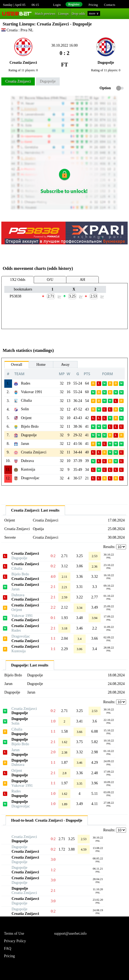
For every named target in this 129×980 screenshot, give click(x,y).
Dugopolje (48, 81)
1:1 (53, 638)
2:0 (53, 752)
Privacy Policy (15, 941)
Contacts (109, 5)
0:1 (53, 618)
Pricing (93, 5)
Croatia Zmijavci (18, 81)
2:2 (53, 607)
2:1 (53, 587)
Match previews (45, 14)
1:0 (53, 721)
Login (57, 5)
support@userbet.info (70, 934)
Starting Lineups (18, 24)
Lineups (64, 14)
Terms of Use (14, 934)
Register (74, 4)
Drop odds (78, 14)
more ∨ (94, 13)
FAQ (8, 949)
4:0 (53, 577)
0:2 (53, 556)
